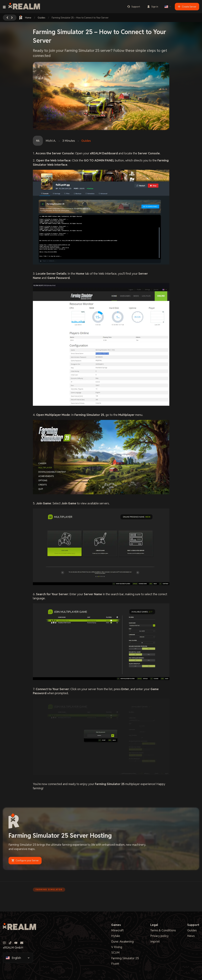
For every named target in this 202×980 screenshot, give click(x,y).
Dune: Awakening (122, 942)
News (191, 936)
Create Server (187, 7)
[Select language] (168, 7)
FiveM (115, 964)
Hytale (116, 936)
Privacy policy (159, 936)
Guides (41, 18)
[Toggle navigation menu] (4, 7)
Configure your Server (25, 861)
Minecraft (117, 930)
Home (25, 17)
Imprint (155, 942)
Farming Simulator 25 (125, 958)
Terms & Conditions (163, 930)
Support (134, 7)
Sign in (153, 7)
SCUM (115, 953)
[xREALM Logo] (24, 7)
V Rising (117, 947)
